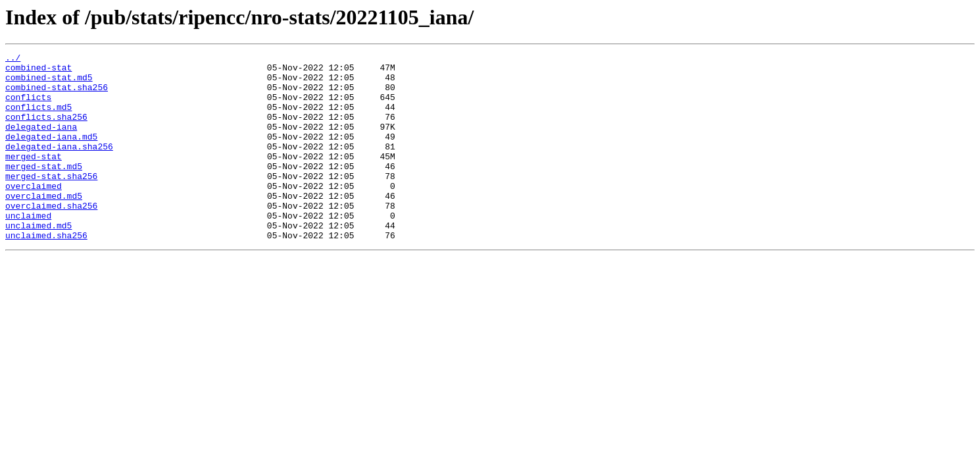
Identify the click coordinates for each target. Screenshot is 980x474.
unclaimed (28, 249)
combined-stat (38, 71)
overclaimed (34, 213)
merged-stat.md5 (44, 190)
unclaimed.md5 (38, 261)
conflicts (28, 107)
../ (13, 59)
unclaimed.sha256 (46, 273)
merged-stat (34, 178)
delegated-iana (41, 142)
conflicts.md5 (38, 118)
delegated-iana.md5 (51, 154)
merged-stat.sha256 (51, 201)
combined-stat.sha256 (57, 95)
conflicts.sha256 (46, 130)
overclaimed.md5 (44, 225)
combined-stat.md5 (49, 83)
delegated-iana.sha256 (59, 166)
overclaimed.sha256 (51, 237)
